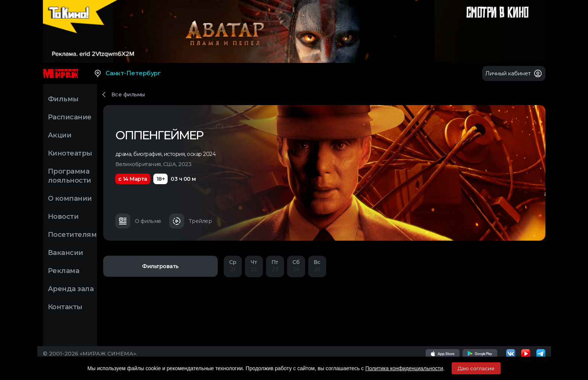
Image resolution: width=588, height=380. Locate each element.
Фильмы (63, 99)
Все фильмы (128, 95)
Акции (60, 135)
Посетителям (72, 235)
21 (233, 266)
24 (296, 266)
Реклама (64, 271)
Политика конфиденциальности (404, 368)
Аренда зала (71, 289)
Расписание (70, 117)
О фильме (138, 221)
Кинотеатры (70, 153)
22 (254, 266)
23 (275, 266)
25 (317, 266)
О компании (70, 198)
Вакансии (66, 253)
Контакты (65, 307)
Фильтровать (160, 266)
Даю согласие (476, 368)
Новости (63, 217)
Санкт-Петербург (127, 73)
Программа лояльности (69, 176)
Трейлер (191, 221)
